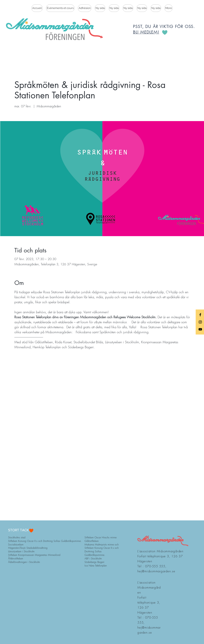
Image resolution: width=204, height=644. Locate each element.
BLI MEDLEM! (146, 32)
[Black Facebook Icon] (200, 315)
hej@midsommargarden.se (156, 571)
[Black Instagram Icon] (200, 322)
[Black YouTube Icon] (200, 329)
